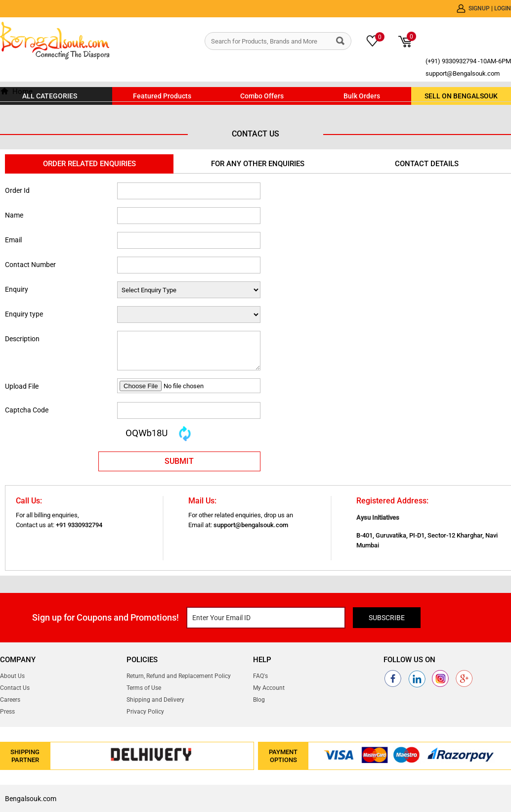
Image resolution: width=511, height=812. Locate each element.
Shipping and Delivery (155, 700)
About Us (12, 676)
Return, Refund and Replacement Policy (179, 676)
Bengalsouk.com (31, 799)
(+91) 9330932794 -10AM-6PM (468, 61)
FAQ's (260, 676)
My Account (269, 688)
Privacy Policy (145, 712)
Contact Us (15, 688)
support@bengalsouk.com (251, 525)
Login (503, 8)
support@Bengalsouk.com (463, 73)
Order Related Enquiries (89, 164)
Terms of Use (144, 688)
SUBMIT (179, 461)
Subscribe (387, 618)
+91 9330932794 (79, 525)
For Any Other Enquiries (258, 164)
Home (22, 91)
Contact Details (427, 164)
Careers (10, 700)
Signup (480, 8)
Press (7, 712)
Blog (259, 700)
